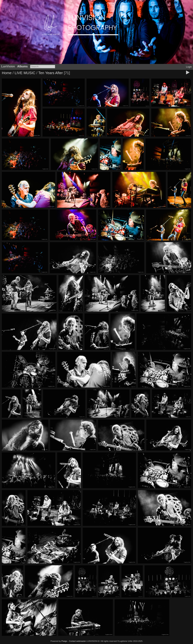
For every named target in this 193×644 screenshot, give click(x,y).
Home (7, 73)
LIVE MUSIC (25, 73)
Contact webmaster (78, 641)
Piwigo (64, 641)
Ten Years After (51, 73)
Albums (23, 66)
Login (189, 67)
